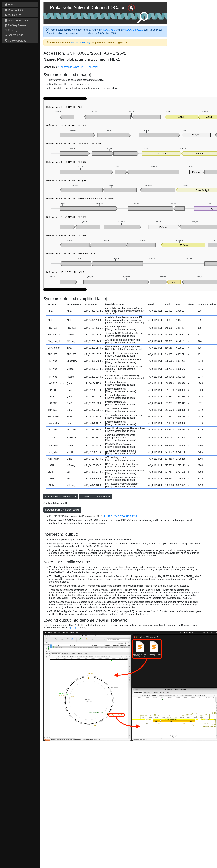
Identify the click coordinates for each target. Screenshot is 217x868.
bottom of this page (81, 42)
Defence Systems (17, 21)
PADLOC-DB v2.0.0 (133, 30)
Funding (11, 30)
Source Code (14, 35)
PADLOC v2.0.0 (109, 30)
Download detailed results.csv (61, 497)
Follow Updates (15, 41)
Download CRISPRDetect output (62, 510)
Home (10, 5)
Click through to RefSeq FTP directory (78, 67)
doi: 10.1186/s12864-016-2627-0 (120, 516)
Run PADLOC (14, 10)
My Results (13, 15)
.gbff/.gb (73, 628)
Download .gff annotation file (96, 497)
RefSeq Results (15, 25)
